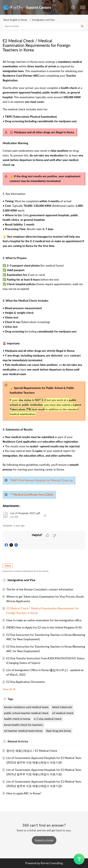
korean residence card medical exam (26, 707)
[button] (74, 7)
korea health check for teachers (23, 725)
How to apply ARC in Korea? (24, 793)
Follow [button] (8, 566)
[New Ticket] (44, 840)
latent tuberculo (62, 707)
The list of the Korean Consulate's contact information (40, 589)
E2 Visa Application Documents (26, 682)
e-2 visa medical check (48, 719)
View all (9, 689)
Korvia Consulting (52, 863)
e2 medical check (63, 713)
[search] (44, 26)
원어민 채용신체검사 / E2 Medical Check (32, 751)
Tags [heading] (10, 699)
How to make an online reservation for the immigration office (44, 620)
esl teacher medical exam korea (23, 731)
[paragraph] (44, 280)
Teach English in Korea (15, 20)
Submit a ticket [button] (44, 840)
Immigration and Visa (43, 20)
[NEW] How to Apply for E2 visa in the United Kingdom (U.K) (44, 627)
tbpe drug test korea (58, 731)
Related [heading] (18, 741)
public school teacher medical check (26, 713)
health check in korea (17, 719)
